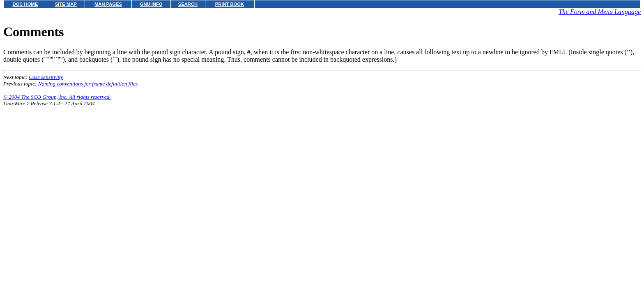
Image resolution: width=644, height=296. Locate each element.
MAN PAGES (108, 4)
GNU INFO (151, 4)
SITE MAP (66, 4)
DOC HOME (25, 4)
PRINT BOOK (230, 4)
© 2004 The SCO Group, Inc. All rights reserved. (57, 97)
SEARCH (188, 4)
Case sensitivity (46, 77)
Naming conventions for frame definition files (88, 84)
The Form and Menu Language (600, 12)
